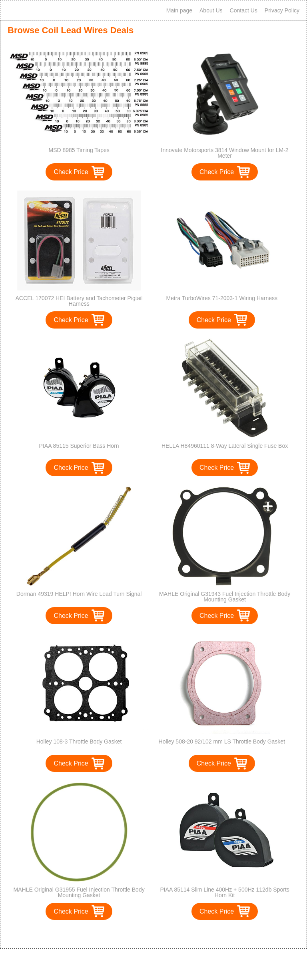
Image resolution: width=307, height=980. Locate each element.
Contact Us (244, 10)
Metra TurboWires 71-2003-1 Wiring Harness (222, 298)
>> (168, 934)
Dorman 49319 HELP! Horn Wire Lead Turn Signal (79, 594)
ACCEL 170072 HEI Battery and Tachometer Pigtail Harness (79, 301)
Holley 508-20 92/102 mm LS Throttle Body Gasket (222, 742)
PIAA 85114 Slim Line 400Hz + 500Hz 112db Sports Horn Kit (224, 892)
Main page (179, 10)
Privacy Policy (282, 10)
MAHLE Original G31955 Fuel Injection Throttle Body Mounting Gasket (79, 892)
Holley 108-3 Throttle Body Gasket (79, 742)
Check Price (71, 172)
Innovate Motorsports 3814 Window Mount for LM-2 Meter (225, 153)
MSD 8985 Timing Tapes (79, 150)
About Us (211, 10)
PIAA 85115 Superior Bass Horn (79, 446)
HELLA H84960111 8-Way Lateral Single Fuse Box (225, 446)
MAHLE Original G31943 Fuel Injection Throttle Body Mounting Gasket (225, 597)
